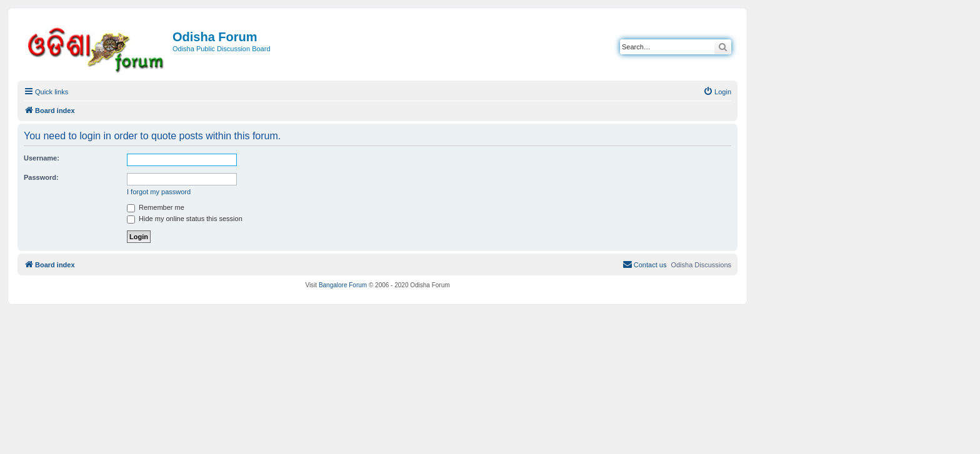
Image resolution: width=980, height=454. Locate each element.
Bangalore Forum (343, 285)
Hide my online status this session (185, 219)
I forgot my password (159, 192)
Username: (42, 158)
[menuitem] (717, 92)
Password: (41, 177)
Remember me (156, 207)
